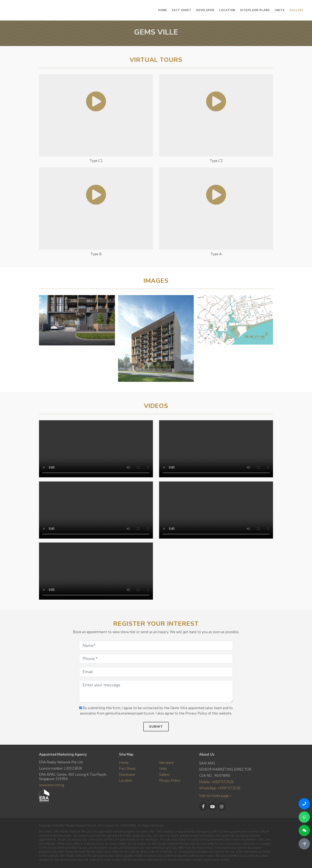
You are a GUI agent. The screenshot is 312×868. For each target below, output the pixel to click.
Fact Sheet (127, 768)
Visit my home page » (215, 796)
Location (126, 780)
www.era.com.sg (52, 785)
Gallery (165, 774)
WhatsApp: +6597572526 (220, 788)
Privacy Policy (170, 780)
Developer (127, 774)
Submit (156, 727)
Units (163, 768)
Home (124, 762)
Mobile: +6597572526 (216, 782)
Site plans (166, 762)
